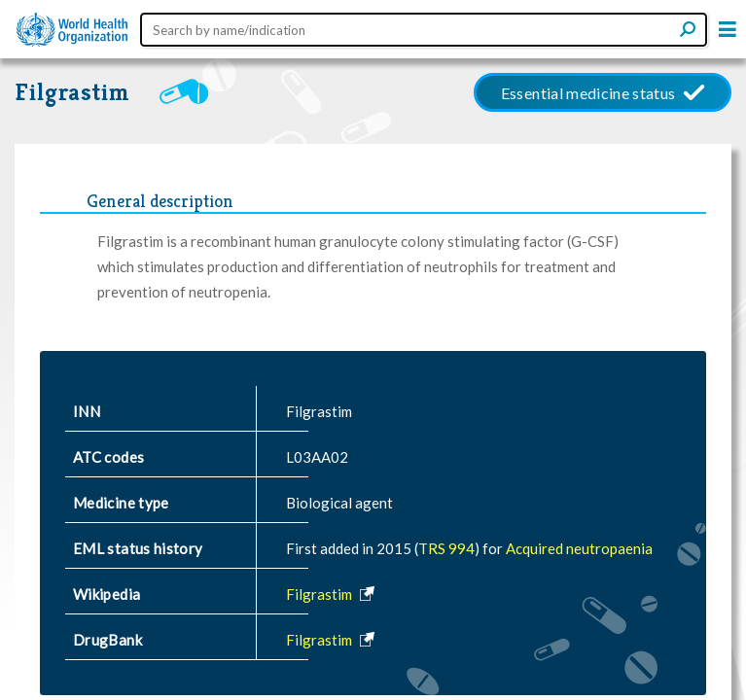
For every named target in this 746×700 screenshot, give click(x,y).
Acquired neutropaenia (579, 548)
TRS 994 (446, 548)
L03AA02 (317, 457)
